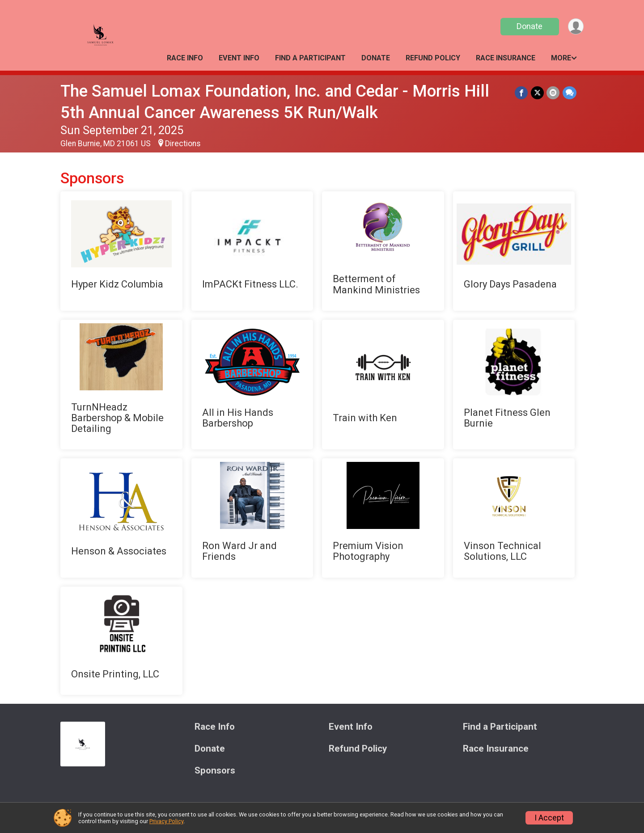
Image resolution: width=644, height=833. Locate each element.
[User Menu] (575, 27)
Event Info (239, 58)
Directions (183, 144)
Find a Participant (310, 58)
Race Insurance (506, 58)
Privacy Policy (166, 821)
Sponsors (215, 771)
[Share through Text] (570, 93)
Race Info (185, 58)
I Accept (549, 818)
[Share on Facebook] (522, 93)
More (561, 58)
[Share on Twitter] (538, 93)
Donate (529, 26)
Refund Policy (433, 58)
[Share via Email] (553, 93)
